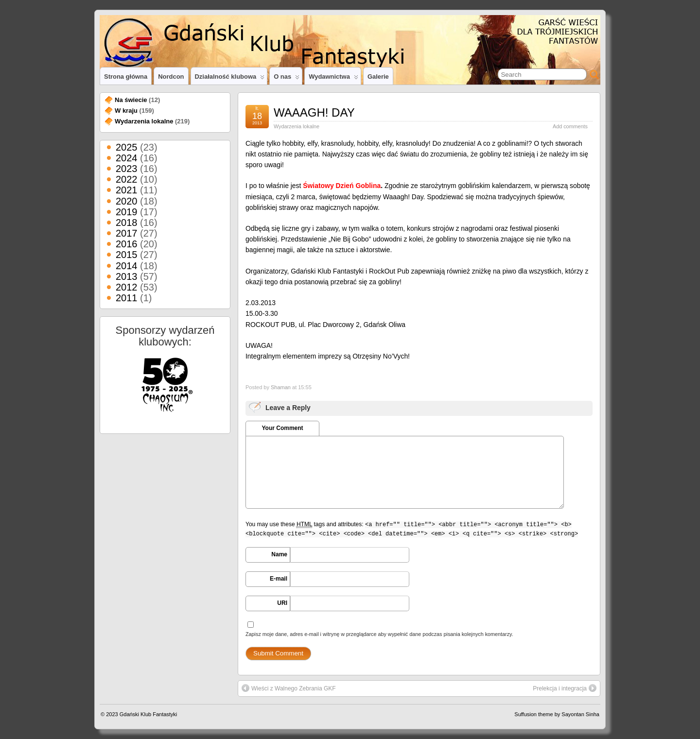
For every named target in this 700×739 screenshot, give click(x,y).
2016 (127, 244)
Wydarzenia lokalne (297, 126)
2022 (127, 179)
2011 (127, 298)
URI (282, 603)
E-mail (279, 579)
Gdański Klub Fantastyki (149, 714)
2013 (127, 276)
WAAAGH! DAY (314, 112)
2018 (127, 223)
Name (279, 554)
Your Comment (282, 428)
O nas (287, 79)
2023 (127, 169)
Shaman (281, 387)
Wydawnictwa (333, 79)
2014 (127, 266)
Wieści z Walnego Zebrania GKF (289, 688)
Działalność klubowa (230, 79)
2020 (127, 201)
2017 (127, 233)
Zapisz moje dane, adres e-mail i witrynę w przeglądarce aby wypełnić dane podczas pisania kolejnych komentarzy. (379, 634)
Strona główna (126, 77)
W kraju (126, 111)
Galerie (378, 77)
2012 (127, 287)
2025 (127, 147)
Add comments (570, 126)
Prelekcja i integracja (565, 688)
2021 (127, 190)
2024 (127, 158)
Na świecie (131, 100)
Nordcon (171, 77)
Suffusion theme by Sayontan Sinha (557, 714)
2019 (127, 212)
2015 (127, 255)
